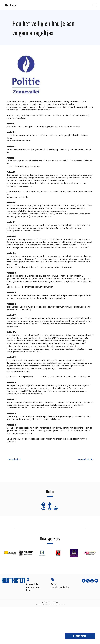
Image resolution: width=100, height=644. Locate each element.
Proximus (61, 605)
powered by (53, 605)
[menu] (94, 5)
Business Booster (42, 605)
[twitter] (88, 581)
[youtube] (96, 581)
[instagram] (92, 581)
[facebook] (84, 581)
